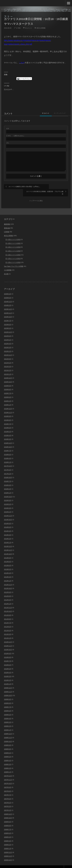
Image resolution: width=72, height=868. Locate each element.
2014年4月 (8, 526)
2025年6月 (8, 292)
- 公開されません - (15, 136)
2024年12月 (8, 296)
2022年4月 (8, 338)
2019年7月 (8, 419)
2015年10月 (8, 491)
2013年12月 (8, 541)
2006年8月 (8, 820)
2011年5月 (8, 625)
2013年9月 (8, 553)
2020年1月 (8, 400)
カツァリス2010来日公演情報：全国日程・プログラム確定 (51, 188)
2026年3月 (8, 289)
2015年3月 (8, 503)
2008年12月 (8, 729)
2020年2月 (8, 396)
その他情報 (8, 265)
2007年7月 (8, 790)
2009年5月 (8, 709)
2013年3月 (8, 572)
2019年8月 (8, 415)
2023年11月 (8, 308)
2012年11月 (8, 579)
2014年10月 (8, 514)
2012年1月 (8, 598)
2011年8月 (8, 614)
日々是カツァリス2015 (13, 249)
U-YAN (18, 28)
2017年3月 (8, 465)
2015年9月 (8, 495)
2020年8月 (8, 384)
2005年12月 (8, 847)
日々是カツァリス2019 (13, 242)
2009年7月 (8, 702)
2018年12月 (8, 438)
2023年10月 (8, 312)
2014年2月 (8, 533)
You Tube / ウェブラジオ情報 (14, 261)
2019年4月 (8, 430)
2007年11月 (8, 774)
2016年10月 (8, 472)
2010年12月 (8, 637)
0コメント (28, 28)
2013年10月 (8, 549)
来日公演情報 (41, 28)
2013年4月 (8, 568)
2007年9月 (8, 782)
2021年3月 (8, 361)
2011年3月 (8, 629)
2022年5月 (8, 335)
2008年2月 (8, 763)
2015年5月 (8, 499)
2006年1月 (8, 843)
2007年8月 (8, 786)
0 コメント (40, 113)
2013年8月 (8, 556)
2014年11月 (8, 511)
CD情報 (7, 227)
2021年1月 (8, 369)
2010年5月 (8, 663)
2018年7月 (8, 445)
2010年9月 (8, 648)
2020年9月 (8, 380)
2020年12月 (8, 373)
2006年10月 (8, 813)
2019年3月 (8, 434)
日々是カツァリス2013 (13, 253)
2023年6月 (8, 319)
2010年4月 (8, 667)
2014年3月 (8, 530)
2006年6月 (8, 828)
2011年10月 (8, 606)
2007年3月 (8, 801)
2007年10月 (8, 778)
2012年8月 (8, 591)
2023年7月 (8, 315)
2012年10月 (8, 583)
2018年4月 (8, 453)
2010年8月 (8, 652)
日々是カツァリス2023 (13, 234)
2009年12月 (8, 683)
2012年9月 (8, 587)
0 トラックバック (58, 113)
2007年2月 (8, 805)
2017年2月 (8, 468)
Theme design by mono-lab (56, 864)
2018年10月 (8, 442)
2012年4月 (8, 595)
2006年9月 (8, 817)
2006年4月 (8, 832)
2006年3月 (8, 836)
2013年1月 (8, 575)
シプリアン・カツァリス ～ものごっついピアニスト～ (37, 13)
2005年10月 (8, 855)
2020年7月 (8, 388)
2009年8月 (8, 698)
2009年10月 (8, 690)
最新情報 (7, 219)
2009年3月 (8, 717)
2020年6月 (8, 392)
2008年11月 (8, 732)
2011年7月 (8, 618)
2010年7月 (8, 656)
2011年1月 (8, 633)
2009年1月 (8, 725)
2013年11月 (8, 545)
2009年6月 (8, 706)
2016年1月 (8, 487)
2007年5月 (8, 797)
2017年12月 (8, 461)
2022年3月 (8, 342)
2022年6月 (8, 331)
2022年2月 (8, 346)
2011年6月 (8, 621)
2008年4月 (8, 755)
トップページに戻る (36, 195)
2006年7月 (8, 824)
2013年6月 (8, 560)
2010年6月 (8, 660)
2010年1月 (8, 679)
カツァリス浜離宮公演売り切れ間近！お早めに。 (20, 188)
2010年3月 (8, 671)
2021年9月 (8, 354)
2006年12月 (8, 809)
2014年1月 (8, 537)
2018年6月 (8, 449)
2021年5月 (8, 357)
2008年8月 (8, 744)
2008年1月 (8, 767)
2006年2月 (8, 839)
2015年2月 (8, 507)
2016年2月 (8, 484)
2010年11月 (8, 641)
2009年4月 (8, 713)
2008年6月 (8, 748)
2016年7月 (8, 476)
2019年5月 (8, 426)
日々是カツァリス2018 (13, 246)
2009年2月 (8, 721)
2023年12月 (8, 304)
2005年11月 (8, 851)
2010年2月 (8, 675)
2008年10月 (8, 736)
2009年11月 (8, 686)
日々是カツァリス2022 (13, 238)
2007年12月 (8, 771)
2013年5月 (8, 564)
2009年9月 (8, 694)
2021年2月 (8, 365)
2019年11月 (8, 407)
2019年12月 (8, 403)
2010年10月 (8, 644)
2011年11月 (8, 602)
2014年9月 (8, 518)
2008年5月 (8, 751)
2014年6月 (8, 522)
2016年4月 (8, 480)
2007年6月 (8, 793)
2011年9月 (8, 610)
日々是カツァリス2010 (13, 257)
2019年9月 (8, 411)
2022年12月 (8, 327)
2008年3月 (8, 759)
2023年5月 (8, 323)
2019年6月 (8, 423)
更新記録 (7, 223)
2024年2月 (8, 300)
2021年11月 (8, 350)
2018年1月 (8, 457)
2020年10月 (8, 377)
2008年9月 (8, 740)
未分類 (6, 269)
